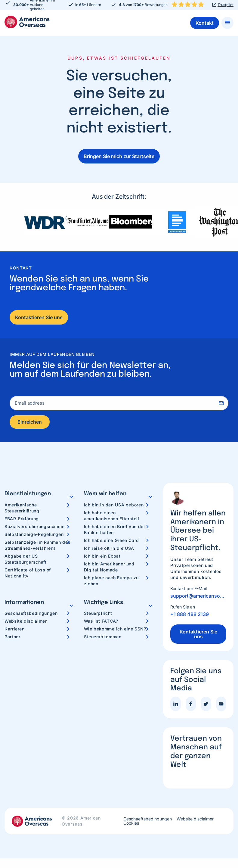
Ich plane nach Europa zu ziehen (111, 581)
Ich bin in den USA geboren (114, 505)
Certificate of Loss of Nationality (28, 573)
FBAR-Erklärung (22, 519)
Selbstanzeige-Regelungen (34, 535)
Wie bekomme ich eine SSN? (115, 630)
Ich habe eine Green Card (111, 541)
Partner (12, 638)
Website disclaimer (26, 622)
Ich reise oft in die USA (109, 549)
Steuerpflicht (98, 614)
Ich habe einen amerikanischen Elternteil (112, 516)
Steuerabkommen (103, 638)
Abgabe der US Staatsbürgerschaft (26, 560)
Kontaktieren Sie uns (39, 317)
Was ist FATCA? (101, 622)
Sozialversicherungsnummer (35, 527)
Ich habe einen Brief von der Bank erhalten (115, 530)
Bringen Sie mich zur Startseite (119, 156)
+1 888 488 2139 (190, 615)
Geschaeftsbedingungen (31, 614)
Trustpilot (226, 5)
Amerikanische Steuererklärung (22, 508)
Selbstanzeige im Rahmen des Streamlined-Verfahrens (37, 546)
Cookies (131, 824)
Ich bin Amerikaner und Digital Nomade (109, 567)
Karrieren (15, 630)
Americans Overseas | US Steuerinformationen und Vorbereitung (27, 22)
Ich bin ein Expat (102, 557)
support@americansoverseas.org (198, 597)
